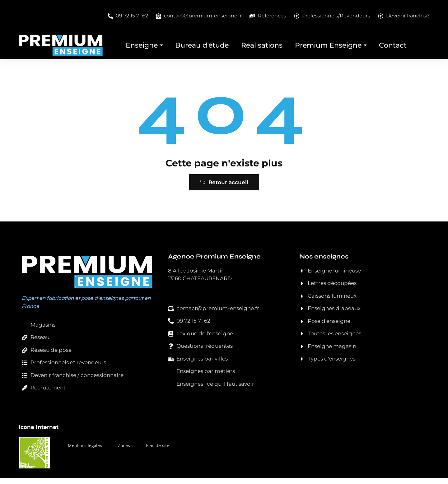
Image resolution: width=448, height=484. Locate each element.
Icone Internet (39, 433)
